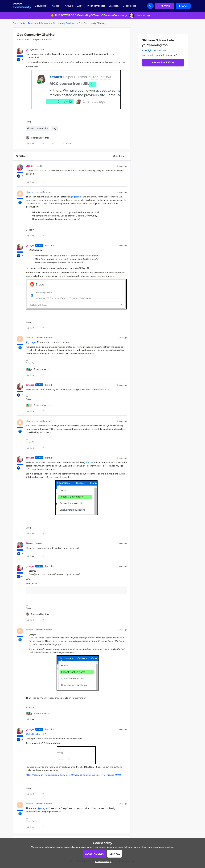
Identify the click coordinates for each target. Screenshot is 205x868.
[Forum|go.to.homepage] (22, 6)
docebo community (38, 128)
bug (54, 128)
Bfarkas (30, 166)
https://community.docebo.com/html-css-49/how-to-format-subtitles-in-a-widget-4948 (73, 775)
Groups (69, 6)
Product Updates (96, 6)
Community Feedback (64, 23)
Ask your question (163, 63)
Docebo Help (129, 6)
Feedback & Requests (39, 23)
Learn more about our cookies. (158, 847)
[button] (165, 6)
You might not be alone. (154, 50)
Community (19, 23)
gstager (30, 49)
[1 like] (37, 138)
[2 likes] (38, 369)
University (114, 6)
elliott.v (30, 192)
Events (80, 6)
